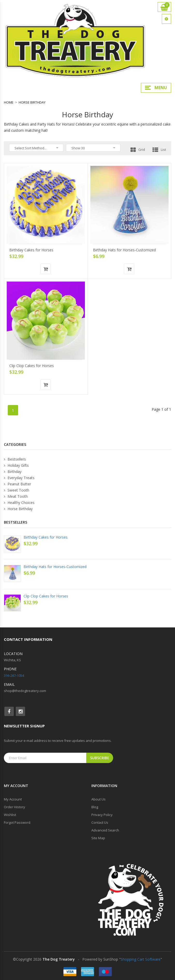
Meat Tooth (16, 496)
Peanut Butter (17, 484)
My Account (13, 799)
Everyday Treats (19, 478)
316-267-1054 (14, 675)
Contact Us (100, 822)
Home (9, 102)
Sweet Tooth (17, 490)
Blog (95, 807)
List (159, 150)
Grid (138, 150)
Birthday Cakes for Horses (31, 250)
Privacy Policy (102, 815)
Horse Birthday (32, 102)
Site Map (98, 838)
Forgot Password (17, 822)
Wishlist (10, 815)
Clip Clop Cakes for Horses (32, 366)
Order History (14, 807)
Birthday (13, 472)
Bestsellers (15, 459)
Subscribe (100, 758)
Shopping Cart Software (141, 959)
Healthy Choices (19, 503)
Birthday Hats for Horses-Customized (124, 250)
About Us (99, 799)
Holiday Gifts (16, 465)
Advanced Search (105, 830)
